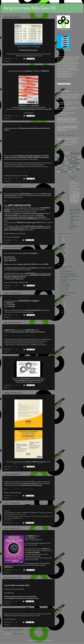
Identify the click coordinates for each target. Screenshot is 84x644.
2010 (60, 310)
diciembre (63, 245)
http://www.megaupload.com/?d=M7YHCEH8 (20, 336)
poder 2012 (75, 166)
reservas (70, 170)
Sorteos (12, 61)
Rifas (17, 317)
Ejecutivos (70, 159)
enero (62, 307)
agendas (60, 153)
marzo (62, 302)
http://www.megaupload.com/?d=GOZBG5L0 (20, 489)
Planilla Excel (20, 181)
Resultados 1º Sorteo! (11, 21)
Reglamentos (60, 170)
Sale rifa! (7, 581)
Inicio (31, 630)
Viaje (73, 172)
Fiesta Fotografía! (10, 532)
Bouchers (12, 388)
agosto (62, 255)
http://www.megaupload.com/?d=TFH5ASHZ (29, 619)
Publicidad (12, 317)
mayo (62, 262)
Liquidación (13, 181)
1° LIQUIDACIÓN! (10, 327)
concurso (74, 158)
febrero (62, 305)
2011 (60, 243)
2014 (60, 236)
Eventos (12, 572)
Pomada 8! (7, 67)
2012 (60, 241)
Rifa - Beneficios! (10, 397)
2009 (60, 313)
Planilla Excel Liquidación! (13, 190)
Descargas (12, 469)
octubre (62, 250)
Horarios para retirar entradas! (14, 507)
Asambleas (75, 153)
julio (62, 257)
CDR (67, 158)
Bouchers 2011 (9, 478)
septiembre (63, 253)
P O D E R (7, 610)
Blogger (54, 640)
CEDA (71, 223)
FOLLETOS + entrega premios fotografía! (17, 297)
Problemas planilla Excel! (12, 125)
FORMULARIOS (14, 352)
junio (62, 260)
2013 (60, 239)
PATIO (72, 229)
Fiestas (63, 161)
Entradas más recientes (13, 630)
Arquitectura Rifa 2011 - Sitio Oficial (75, 210)
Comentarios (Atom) (17, 634)
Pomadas (12, 118)
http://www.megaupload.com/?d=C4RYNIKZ (30, 464)
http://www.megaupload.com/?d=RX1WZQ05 (20, 201)
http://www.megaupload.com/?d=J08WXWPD (18, 172)
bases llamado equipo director (70, 156)
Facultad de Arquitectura (73, 226)
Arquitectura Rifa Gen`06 (30, 8)
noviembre (63, 248)
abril (62, 265)
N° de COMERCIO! (10, 358)
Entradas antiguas (46, 630)
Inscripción (61, 163)
